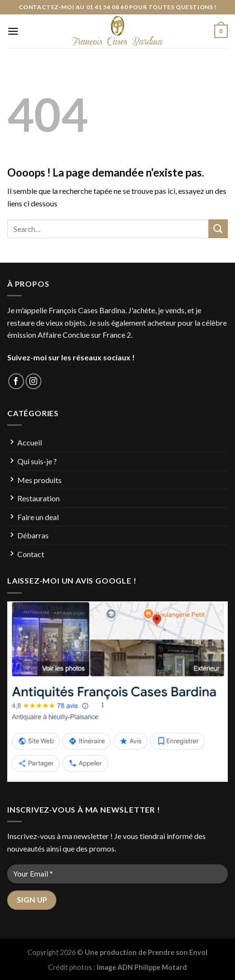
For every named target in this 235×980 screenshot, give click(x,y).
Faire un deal (38, 517)
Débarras (33, 535)
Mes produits (39, 480)
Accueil (30, 442)
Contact (31, 554)
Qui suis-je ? (37, 461)
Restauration (39, 498)
